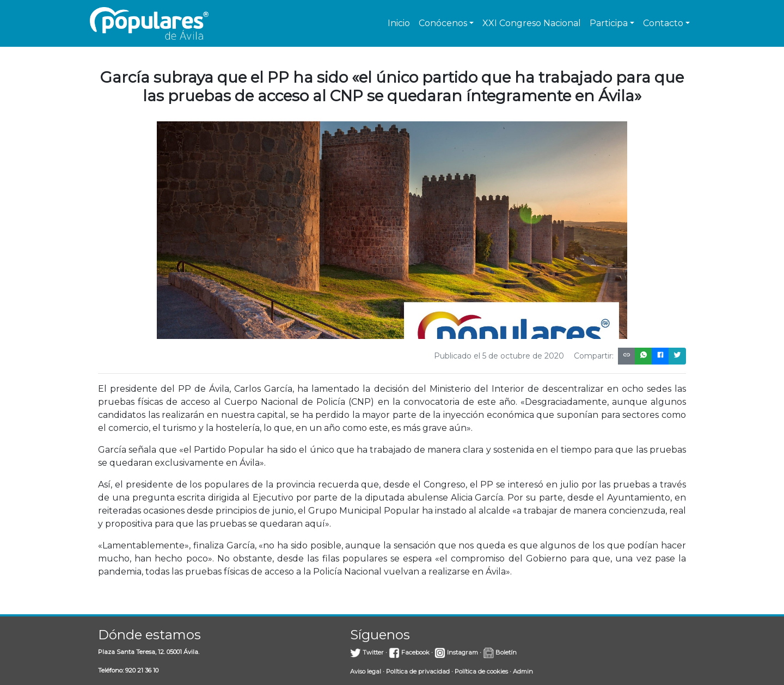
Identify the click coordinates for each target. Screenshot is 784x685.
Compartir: (594, 356)
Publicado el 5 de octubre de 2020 (499, 356)
